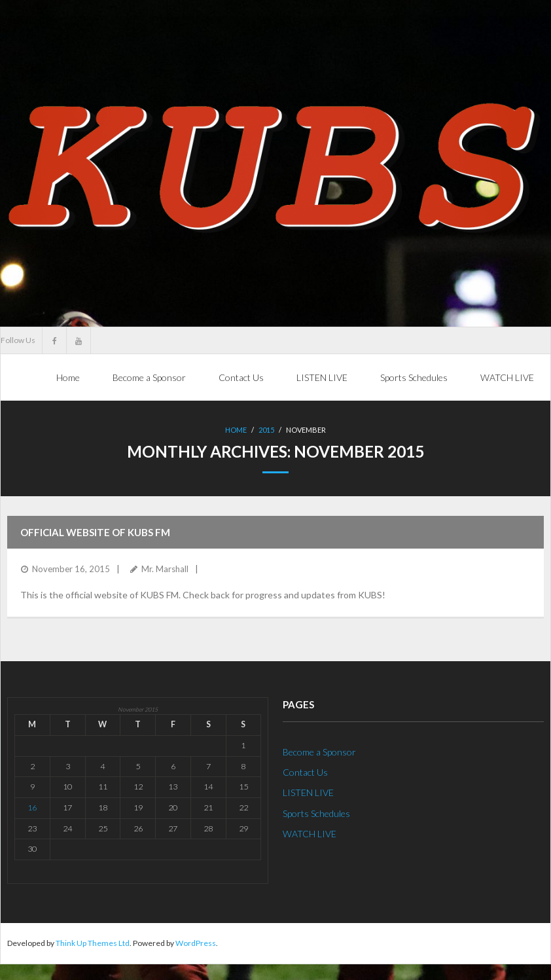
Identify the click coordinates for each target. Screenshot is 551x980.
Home (68, 377)
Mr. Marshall (165, 569)
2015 (266, 430)
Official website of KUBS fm (95, 532)
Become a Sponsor (319, 752)
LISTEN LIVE (308, 792)
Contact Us (305, 772)
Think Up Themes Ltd (93, 943)
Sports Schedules (316, 813)
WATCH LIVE (310, 833)
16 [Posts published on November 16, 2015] (32, 808)
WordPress (196, 943)
